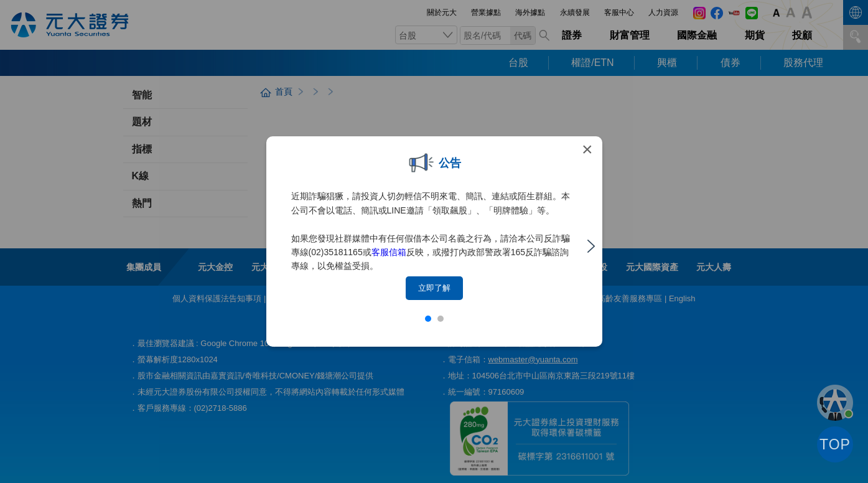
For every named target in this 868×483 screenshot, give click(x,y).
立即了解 (434, 288)
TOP (835, 444)
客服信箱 (389, 252)
